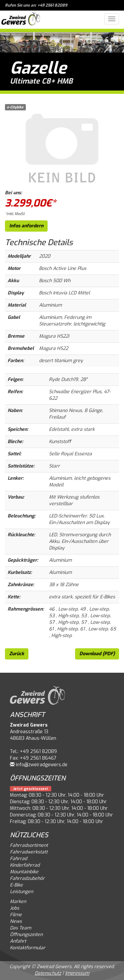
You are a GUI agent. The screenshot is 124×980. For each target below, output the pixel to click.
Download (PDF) (97, 654)
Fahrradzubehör (27, 878)
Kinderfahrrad (25, 865)
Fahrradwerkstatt (29, 852)
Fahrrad (19, 859)
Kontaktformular (28, 948)
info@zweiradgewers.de (42, 765)
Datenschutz (48, 973)
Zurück (17, 654)
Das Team (21, 928)
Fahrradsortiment (29, 845)
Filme (16, 915)
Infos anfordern (26, 226)
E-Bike (16, 885)
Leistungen (21, 892)
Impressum (77, 973)
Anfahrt (18, 941)
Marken (18, 902)
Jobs (15, 908)
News (16, 921)
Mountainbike (24, 872)
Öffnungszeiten (26, 935)
